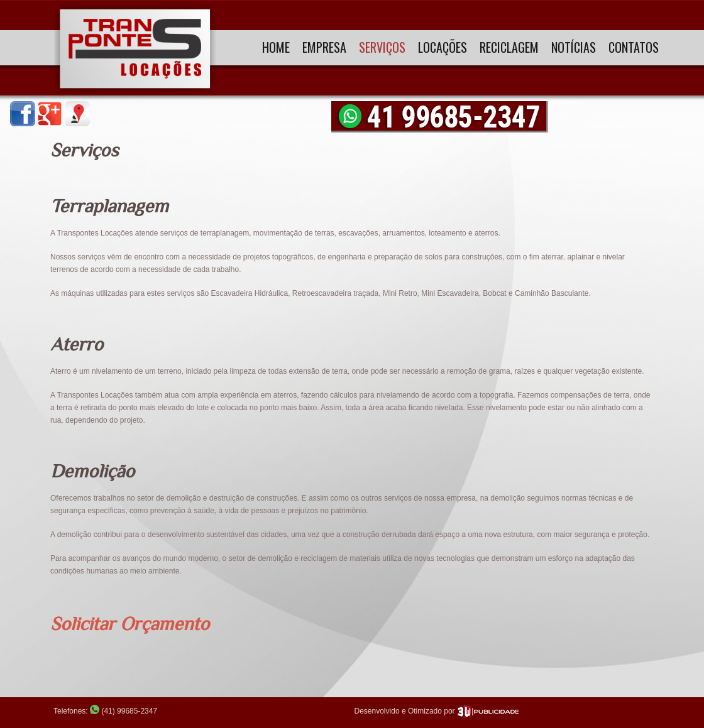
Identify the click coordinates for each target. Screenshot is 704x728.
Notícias (574, 47)
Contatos (634, 47)
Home (276, 47)
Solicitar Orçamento (130, 624)
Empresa (324, 47)
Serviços (382, 47)
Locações (443, 47)
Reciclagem (509, 47)
